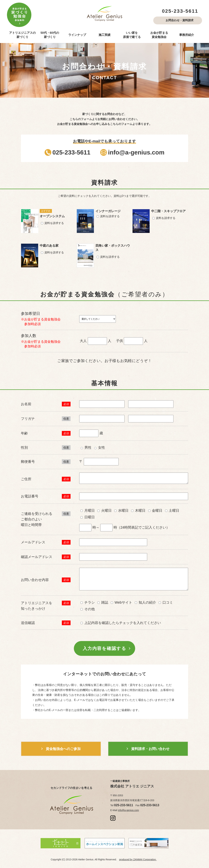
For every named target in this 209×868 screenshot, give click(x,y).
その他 (88, 609)
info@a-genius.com (128, 810)
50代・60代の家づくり (50, 35)
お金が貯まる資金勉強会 (159, 35)
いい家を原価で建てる (132, 35)
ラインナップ (77, 35)
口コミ (166, 602)
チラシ (88, 602)
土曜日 (172, 510)
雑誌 (103, 602)
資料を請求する (52, 223)
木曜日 (138, 510)
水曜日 (121, 510)
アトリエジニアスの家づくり (22, 35)
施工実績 (104, 35)
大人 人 (96, 341)
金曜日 (155, 510)
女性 (100, 447)
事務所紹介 (187, 35)
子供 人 (132, 341)
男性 (86, 447)
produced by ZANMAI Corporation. (138, 859)
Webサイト (121, 602)
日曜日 (88, 517)
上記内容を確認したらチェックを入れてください (121, 623)
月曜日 (88, 510)
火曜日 (104, 510)
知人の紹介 (145, 602)
